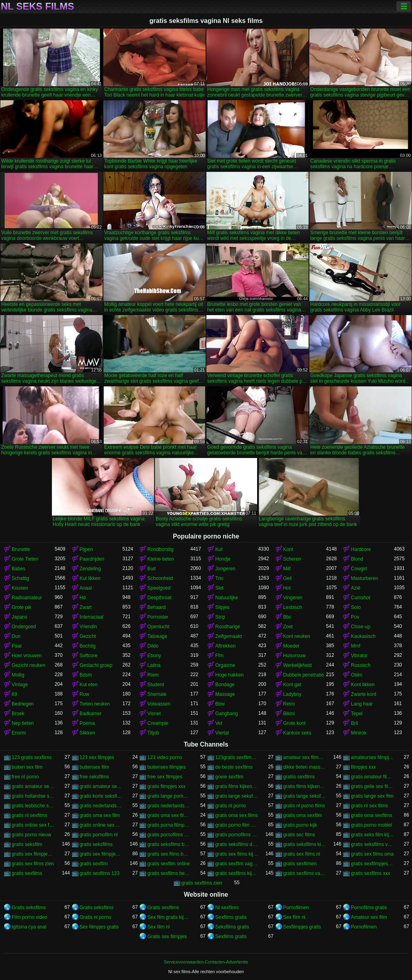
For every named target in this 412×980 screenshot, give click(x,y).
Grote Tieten (25, 559)
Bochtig (88, 646)
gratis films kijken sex (305, 786)
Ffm (219, 656)
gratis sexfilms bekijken (169, 873)
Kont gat (292, 685)
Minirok (359, 733)
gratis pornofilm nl (99, 835)
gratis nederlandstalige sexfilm (101, 806)
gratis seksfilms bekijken (169, 844)
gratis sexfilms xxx (370, 873)
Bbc (287, 617)
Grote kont (295, 723)
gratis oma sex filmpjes (169, 815)
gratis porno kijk (300, 825)
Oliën (356, 675)
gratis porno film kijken (237, 825)
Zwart (86, 607)
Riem (153, 675)
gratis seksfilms (96, 844)
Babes (19, 569)
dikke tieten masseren (305, 767)
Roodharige (228, 627)
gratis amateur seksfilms (33, 786)
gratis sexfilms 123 (100, 873)
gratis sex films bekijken (169, 854)
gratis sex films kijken (237, 854)
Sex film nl (294, 917)
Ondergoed (24, 627)
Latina (154, 665)
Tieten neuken (95, 704)
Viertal (222, 733)
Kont (288, 549)
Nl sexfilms (227, 908)
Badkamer (91, 714)
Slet (219, 588)
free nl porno (25, 777)
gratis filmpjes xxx (166, 786)
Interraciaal (92, 617)
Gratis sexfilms (163, 908)
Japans (20, 617)
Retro (289, 704)
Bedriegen (23, 704)
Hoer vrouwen (27, 656)
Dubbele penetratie (304, 675)
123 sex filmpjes (97, 757)
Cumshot (360, 598)
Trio (219, 578)
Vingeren (293, 598)
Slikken (88, 733)
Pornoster (158, 617)
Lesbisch (293, 607)
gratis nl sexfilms (30, 815)
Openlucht (158, 627)
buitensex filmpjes (166, 767)
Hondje (223, 559)
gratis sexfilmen (300, 864)
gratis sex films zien (33, 864)
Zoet (288, 627)
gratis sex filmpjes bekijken (33, 854)
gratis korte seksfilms (101, 796)
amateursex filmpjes (372, 757)
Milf (287, 569)
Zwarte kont (364, 694)
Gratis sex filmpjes (167, 937)
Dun (16, 636)
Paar (17, 646)
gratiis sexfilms (299, 777)
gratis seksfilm (27, 844)
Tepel (357, 714)
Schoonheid (160, 578)
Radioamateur (27, 598)
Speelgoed (159, 588)
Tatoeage (157, 636)
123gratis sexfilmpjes (237, 757)
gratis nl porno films (304, 806)
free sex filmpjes (165, 777)
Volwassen (159, 704)
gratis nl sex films (369, 806)
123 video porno (165, 757)
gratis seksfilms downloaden (237, 844)
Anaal (86, 588)
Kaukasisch (363, 636)
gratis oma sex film (100, 815)
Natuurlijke (227, 598)
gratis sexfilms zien (202, 883)
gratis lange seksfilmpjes (237, 796)
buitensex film (94, 767)
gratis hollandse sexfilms (33, 796)
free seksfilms (94, 777)
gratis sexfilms (27, 873)
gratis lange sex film (372, 796)
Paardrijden (92, 559)
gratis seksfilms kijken (305, 844)
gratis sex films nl (302, 854)
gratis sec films (299, 835)
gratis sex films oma (372, 854)
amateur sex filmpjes (305, 757)
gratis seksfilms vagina (372, 844)
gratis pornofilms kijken (237, 835)
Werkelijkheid (298, 665)
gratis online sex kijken (101, 825)
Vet (219, 723)
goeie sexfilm (229, 777)
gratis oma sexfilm (303, 815)
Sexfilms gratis (231, 917)
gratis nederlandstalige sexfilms (169, 806)
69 (14, 694)
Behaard (156, 607)
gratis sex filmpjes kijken (101, 854)
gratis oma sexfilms (372, 815)
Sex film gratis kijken (169, 917)
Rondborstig (160, 549)
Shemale (157, 694)
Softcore (89, 656)
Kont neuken (297, 636)
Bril (354, 723)
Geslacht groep (96, 665)
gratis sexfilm (94, 864)
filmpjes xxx (363, 767)
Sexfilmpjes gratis (302, 927)
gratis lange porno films (169, 796)
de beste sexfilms (234, 767)
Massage (225, 694)
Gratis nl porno (96, 917)
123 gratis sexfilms (32, 757)
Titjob (153, 733)
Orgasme (225, 665)
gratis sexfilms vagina (305, 873)
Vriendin (89, 627)
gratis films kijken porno (237, 786)
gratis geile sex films (372, 786)
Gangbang (227, 714)
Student (156, 685)
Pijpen (86, 549)
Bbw (220, 704)
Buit (151, 569)
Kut (219, 549)
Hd (83, 598)
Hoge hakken (230, 675)
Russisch (361, 665)
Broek (18, 714)
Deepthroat (159, 598)
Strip (220, 617)
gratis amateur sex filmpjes (101, 786)
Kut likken (90, 578)
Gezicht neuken (28, 665)
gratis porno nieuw (31, 835)
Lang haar (362, 704)
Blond (357, 559)
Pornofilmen (296, 908)
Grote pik (22, 607)
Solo (356, 607)
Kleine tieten (161, 559)
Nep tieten (23, 723)
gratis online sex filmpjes (33, 825)
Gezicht (88, 636)
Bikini (289, 714)
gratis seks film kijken (372, 835)
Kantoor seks (297, 733)
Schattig (20, 578)
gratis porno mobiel (371, 825)
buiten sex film (27, 767)
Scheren (292, 559)
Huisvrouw (295, 656)
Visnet (154, 714)
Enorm (19, 733)
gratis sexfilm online (168, 864)
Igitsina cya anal (29, 927)
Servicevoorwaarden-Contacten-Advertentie (206, 962)
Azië (355, 588)
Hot (287, 588)
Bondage (225, 685)
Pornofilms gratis (369, 908)
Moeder (291, 646)
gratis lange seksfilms (305, 796)
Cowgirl (359, 569)
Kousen (20, 588)
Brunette (21, 549)
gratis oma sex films (237, 815)
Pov (355, 617)
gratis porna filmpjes (169, 825)
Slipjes (222, 607)
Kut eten (89, 685)
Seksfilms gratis (232, 927)
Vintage (20, 685)
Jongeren (225, 569)
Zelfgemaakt (229, 636)
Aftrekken (226, 646)
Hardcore (361, 549)
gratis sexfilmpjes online (372, 864)
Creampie (158, 723)
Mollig (18, 675)
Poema (87, 723)
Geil (287, 578)
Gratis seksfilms (29, 908)
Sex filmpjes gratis (99, 927)
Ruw (84, 694)
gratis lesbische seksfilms (33, 806)
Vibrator (359, 656)
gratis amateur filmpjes (372, 777)
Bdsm (86, 675)
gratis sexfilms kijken (237, 873)
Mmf (355, 646)
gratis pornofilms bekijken (169, 835)
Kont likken (363, 685)
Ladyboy (292, 694)
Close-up (360, 627)
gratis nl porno (231, 806)
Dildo (153, 646)
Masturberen (364, 578)
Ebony (154, 656)
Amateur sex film (369, 917)
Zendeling (90, 569)
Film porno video (30, 917)
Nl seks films (37, 6)
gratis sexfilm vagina (237, 864)
